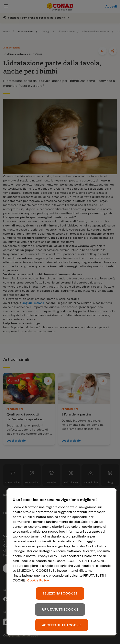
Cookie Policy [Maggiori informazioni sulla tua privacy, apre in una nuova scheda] (38, 580)
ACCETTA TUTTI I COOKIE (62, 625)
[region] (62, 562)
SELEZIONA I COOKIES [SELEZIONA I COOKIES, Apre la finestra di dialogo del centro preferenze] (60, 593)
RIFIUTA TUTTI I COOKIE (60, 609)
